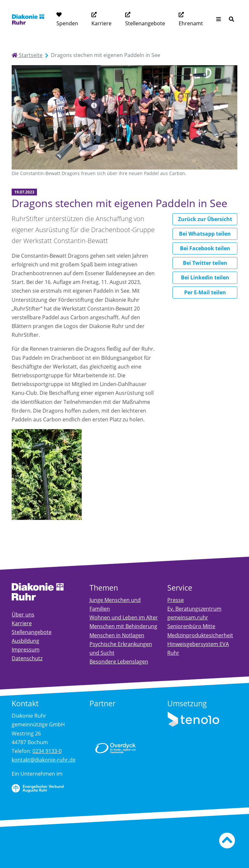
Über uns (23, 615)
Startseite (27, 55)
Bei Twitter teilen (205, 263)
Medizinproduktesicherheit (200, 635)
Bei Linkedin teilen (205, 277)
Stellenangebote (145, 23)
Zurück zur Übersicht (205, 219)
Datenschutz (27, 658)
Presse (176, 600)
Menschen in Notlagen (117, 635)
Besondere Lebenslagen (119, 662)
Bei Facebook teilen (205, 248)
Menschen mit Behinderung (123, 626)
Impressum (26, 650)
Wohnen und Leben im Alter (124, 617)
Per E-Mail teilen (205, 292)
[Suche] (231, 19)
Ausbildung (25, 641)
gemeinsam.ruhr (188, 617)
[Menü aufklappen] (219, 19)
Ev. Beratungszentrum (194, 609)
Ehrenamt (191, 23)
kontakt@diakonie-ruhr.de (44, 760)
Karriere (101, 23)
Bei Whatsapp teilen (205, 234)
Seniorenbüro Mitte (191, 626)
